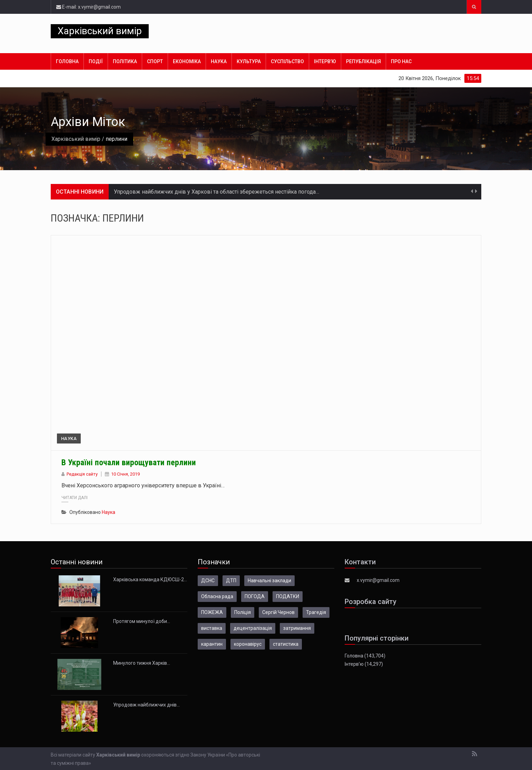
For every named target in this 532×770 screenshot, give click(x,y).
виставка (212, 628)
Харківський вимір (100, 31)
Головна (67, 61)
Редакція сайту (82, 474)
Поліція (243, 612)
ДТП (231, 581)
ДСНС (208, 581)
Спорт (155, 61)
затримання (297, 628)
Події (96, 61)
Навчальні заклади (269, 581)
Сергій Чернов (278, 612)
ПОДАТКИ (288, 596)
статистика (286, 644)
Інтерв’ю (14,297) (364, 664)
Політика (125, 61)
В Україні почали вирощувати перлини (129, 462)
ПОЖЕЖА (212, 612)
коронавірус (248, 644)
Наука (219, 61)
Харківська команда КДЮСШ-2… (150, 579)
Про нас (401, 61)
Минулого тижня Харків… (142, 663)
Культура (249, 61)
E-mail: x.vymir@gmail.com (88, 7)
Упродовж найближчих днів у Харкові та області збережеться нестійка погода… (216, 192)
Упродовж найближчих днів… (146, 705)
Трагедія (316, 612)
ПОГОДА (255, 596)
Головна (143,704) (365, 656)
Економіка (187, 61)
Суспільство (287, 61)
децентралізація (253, 628)
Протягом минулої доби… (142, 621)
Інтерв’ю (325, 61)
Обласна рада (217, 596)
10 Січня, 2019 (125, 474)
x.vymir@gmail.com (378, 580)
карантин (212, 644)
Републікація (363, 61)
